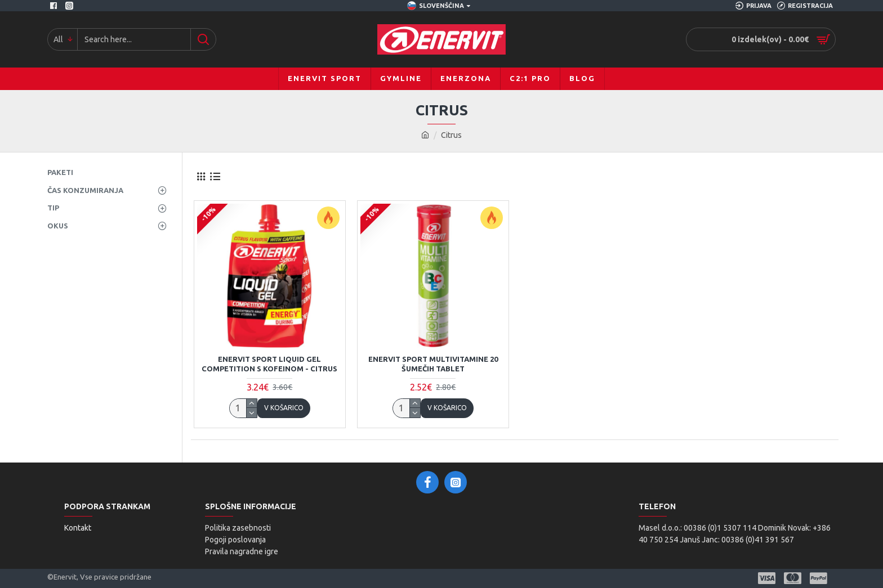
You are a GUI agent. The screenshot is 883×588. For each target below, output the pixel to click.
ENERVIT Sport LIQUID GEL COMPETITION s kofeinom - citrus (269, 364)
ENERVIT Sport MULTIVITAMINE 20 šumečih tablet (433, 364)
